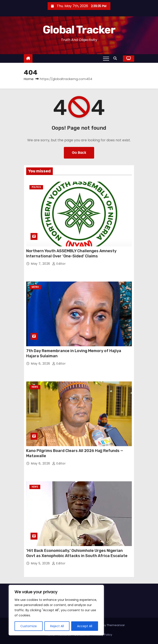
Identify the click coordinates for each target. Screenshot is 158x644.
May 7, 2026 (41, 264)
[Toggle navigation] (106, 58)
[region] (56, 610)
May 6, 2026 (41, 364)
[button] (116, 58)
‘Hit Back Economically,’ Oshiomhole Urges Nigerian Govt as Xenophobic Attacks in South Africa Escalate (77, 553)
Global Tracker (79, 30)
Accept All (85, 626)
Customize (29, 626)
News (35, 387)
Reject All (57, 626)
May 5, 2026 (41, 563)
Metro (35, 287)
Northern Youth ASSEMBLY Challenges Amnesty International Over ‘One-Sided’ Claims (71, 254)
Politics (36, 187)
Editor (59, 264)
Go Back (79, 153)
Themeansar (116, 625)
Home (29, 79)
